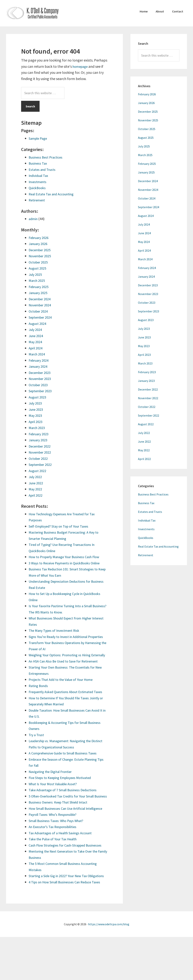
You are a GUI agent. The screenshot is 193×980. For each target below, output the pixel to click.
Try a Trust (37, 753)
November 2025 (41, 256)
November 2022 (41, 452)
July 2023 (36, 403)
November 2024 (41, 305)
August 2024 (38, 323)
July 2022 (36, 477)
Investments (39, 182)
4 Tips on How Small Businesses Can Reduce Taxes (68, 925)
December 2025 (41, 250)
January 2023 (39, 440)
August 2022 (38, 471)
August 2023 (38, 397)
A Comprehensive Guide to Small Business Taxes (66, 772)
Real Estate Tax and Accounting (54, 194)
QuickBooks (38, 188)
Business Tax (39, 163)
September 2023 (42, 391)
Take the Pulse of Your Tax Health (55, 870)
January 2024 (39, 366)
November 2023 (41, 379)
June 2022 (37, 483)
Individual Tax (40, 175)
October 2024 (39, 311)
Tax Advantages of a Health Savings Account (64, 863)
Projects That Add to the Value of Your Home (64, 692)
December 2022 (41, 446)
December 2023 (41, 373)
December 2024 (41, 299)
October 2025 (39, 262)
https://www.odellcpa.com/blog (109, 967)
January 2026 (39, 244)
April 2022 (37, 495)
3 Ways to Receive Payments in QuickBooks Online (68, 563)
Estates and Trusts (43, 169)
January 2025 (39, 293)
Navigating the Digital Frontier (53, 790)
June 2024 (37, 336)
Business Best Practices (47, 157)
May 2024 (36, 342)
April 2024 (37, 348)
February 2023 (40, 434)
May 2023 (36, 415)
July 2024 (36, 329)
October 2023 (39, 385)
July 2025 (36, 274)
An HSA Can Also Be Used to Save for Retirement (67, 673)
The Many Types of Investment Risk (57, 630)
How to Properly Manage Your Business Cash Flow (68, 557)
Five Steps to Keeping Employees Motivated (64, 796)
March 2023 (38, 428)
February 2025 (40, 287)
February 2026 (40, 238)
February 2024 (40, 360)
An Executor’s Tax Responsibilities (55, 857)
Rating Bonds (39, 698)
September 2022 (42, 464)
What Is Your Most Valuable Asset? (56, 802)
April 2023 (37, 422)
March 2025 (38, 280)
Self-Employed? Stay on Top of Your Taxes (62, 526)
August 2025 (38, 268)
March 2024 (38, 354)
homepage (81, 66)
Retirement (38, 200)
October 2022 (39, 458)
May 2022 (36, 489)
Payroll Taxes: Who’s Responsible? (56, 845)
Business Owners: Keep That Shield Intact (61, 827)
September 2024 (42, 317)
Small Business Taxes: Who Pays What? (59, 851)
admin (34, 219)
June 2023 (37, 409)
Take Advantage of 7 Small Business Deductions (66, 808)
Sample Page (39, 138)
